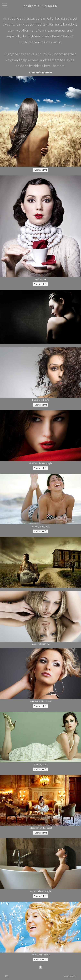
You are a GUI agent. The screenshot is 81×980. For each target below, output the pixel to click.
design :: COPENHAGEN (40, 6)
